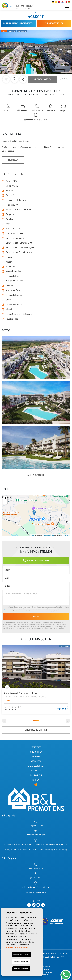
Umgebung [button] (36, 771)
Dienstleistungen (36, 766)
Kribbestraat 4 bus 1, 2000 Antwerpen (36, 887)
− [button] (5, 502)
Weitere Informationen (17, 947)
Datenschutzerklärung (23, 609)
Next (69, 52)
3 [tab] (43, 721)
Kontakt (36, 780)
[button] (23, 79)
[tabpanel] (36, 679)
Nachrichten (36, 775)
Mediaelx (48, 957)
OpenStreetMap (49, 535)
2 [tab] (36, 721)
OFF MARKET (58, 957)
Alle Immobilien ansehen (36, 730)
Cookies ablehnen (21, 969)
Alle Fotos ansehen (43, 79)
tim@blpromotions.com (36, 878)
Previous (3, 52)
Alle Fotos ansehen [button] (36, 475)
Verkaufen (36, 761)
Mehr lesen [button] (13, 160)
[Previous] (4, 721)
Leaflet (33, 535)
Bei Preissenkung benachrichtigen (18, 23)
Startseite (36, 747)
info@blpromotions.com (36, 835)
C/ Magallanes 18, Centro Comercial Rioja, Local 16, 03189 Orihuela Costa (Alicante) (36, 845)
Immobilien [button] (36, 757)
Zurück (64, 79)
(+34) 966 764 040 (36, 826)
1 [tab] (29, 721)
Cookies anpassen (21, 961)
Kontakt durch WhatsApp (36, 561)
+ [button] (5, 498)
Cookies (46, 954)
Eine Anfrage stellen (54, 23)
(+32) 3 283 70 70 (36, 868)
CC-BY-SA (66, 535)
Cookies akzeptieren (21, 954)
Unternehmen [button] (36, 752)
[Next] (68, 721)
